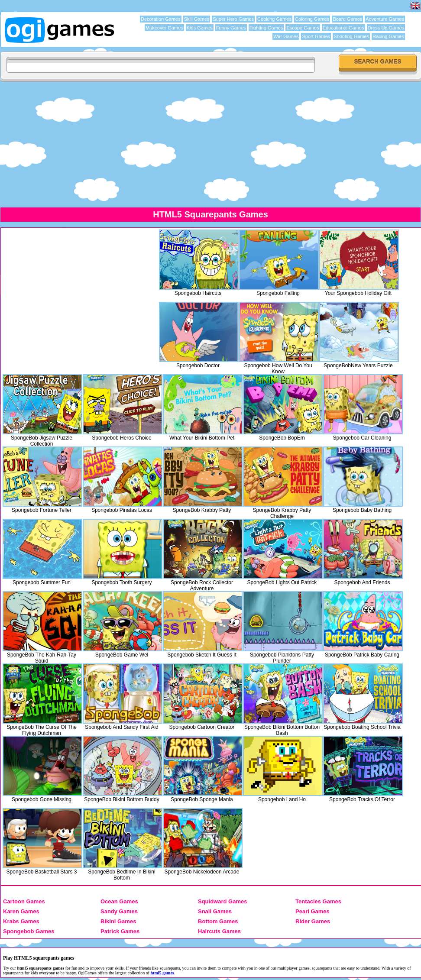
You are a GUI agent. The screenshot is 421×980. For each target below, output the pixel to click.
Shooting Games (351, 36)
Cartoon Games (24, 901)
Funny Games (231, 28)
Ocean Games (119, 901)
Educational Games (343, 28)
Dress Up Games (386, 28)
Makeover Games (164, 28)
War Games (286, 36)
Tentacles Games (318, 901)
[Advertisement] (210, 144)
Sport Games (316, 36)
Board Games (347, 19)
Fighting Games (266, 28)
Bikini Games (118, 921)
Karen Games (21, 911)
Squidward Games (222, 901)
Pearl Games (313, 911)
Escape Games (303, 28)
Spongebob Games (29, 931)
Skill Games (197, 19)
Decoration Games (161, 19)
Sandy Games (119, 911)
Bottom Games (218, 921)
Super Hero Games (233, 19)
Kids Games (200, 28)
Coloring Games (312, 19)
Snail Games (215, 911)
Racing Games (388, 36)
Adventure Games (385, 19)
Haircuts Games (219, 931)
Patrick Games (120, 931)
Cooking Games (274, 19)
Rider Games (313, 921)
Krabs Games (21, 921)
